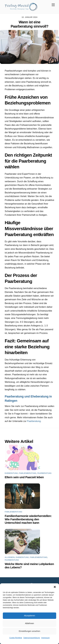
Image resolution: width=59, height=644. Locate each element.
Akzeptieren (30, 616)
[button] (55, 587)
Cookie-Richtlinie (16, 638)
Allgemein (10, 557)
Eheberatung (11, 473)
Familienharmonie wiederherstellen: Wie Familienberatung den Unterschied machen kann (28, 519)
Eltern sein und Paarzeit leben (24, 477)
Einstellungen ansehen (30, 631)
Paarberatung (34, 421)
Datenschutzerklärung (32, 638)
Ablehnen (30, 623)
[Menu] (53, 5)
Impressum (45, 638)
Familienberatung (28, 473)
